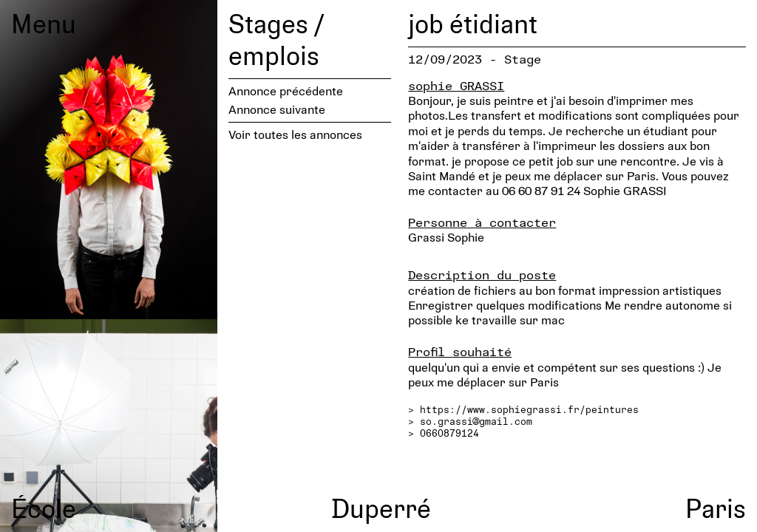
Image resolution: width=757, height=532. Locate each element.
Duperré (381, 508)
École (44, 508)
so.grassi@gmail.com (476, 421)
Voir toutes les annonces (295, 134)
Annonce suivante (277, 109)
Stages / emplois (276, 39)
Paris (716, 508)
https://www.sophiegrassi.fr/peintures (529, 409)
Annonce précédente (286, 91)
